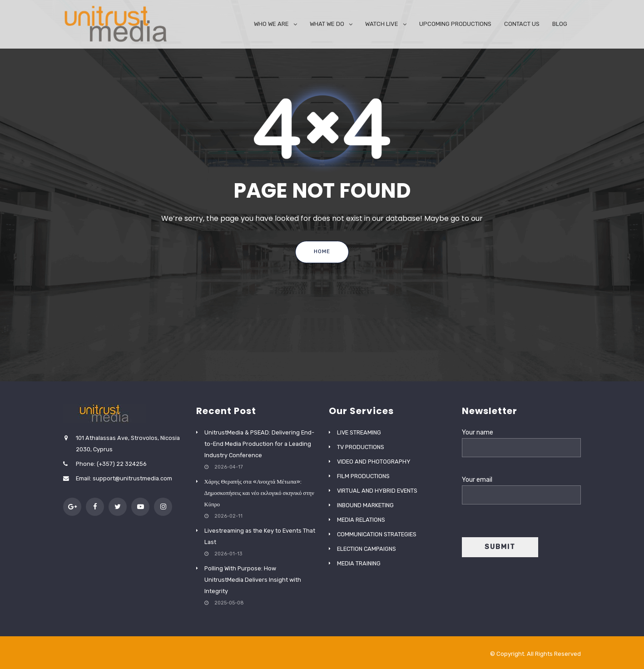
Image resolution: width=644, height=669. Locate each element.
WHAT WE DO (327, 24)
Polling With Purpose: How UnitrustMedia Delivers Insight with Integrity (253, 580)
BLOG (560, 24)
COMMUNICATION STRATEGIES (377, 534)
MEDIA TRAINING (359, 563)
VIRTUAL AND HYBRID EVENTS (377, 491)
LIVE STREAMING (359, 432)
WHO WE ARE (271, 24)
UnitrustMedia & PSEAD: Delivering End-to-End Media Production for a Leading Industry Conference (259, 444)
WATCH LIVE (382, 24)
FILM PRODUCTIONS (363, 476)
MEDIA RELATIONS (361, 520)
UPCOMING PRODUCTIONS (455, 24)
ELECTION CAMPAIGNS (367, 549)
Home (322, 251)
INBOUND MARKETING (365, 505)
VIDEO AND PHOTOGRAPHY (374, 462)
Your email (522, 487)
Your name (522, 440)
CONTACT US (522, 24)
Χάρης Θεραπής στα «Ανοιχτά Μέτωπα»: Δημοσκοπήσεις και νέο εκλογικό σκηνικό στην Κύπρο (259, 493)
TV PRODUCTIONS (361, 447)
